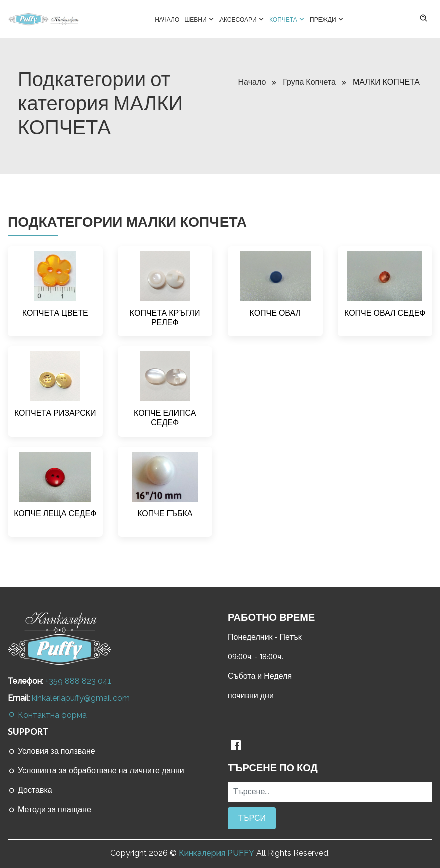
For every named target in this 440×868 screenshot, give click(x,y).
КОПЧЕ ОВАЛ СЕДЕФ (385, 313)
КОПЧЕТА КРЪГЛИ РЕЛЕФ (165, 318)
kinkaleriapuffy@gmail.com (81, 698)
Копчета (287, 19)
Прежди (327, 19)
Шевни (199, 19)
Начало (167, 20)
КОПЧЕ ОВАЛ (275, 313)
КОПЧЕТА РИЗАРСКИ (55, 413)
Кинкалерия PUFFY (216, 853)
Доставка (30, 790)
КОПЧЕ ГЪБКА (165, 514)
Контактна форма (47, 715)
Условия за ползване (51, 751)
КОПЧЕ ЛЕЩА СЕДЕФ (55, 514)
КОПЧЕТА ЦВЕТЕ (55, 313)
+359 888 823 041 (78, 681)
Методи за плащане (49, 810)
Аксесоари (242, 19)
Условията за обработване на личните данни (96, 771)
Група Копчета (314, 82)
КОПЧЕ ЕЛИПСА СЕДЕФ (165, 418)
